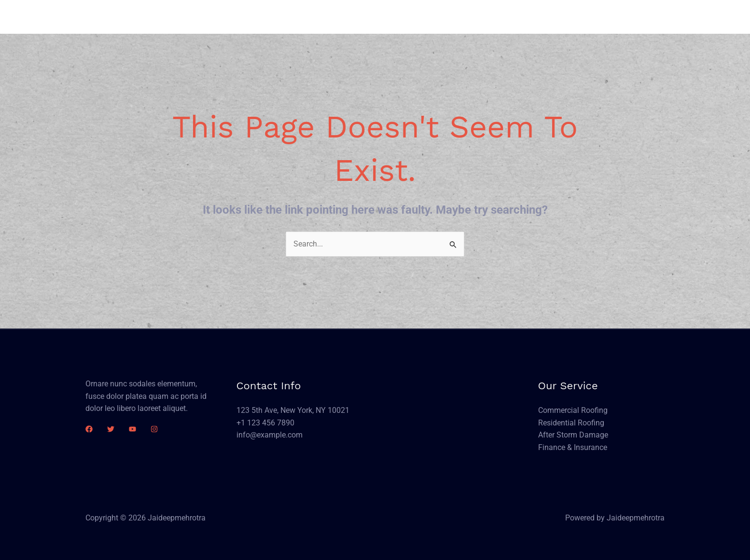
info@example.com (270, 435)
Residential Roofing (571, 423)
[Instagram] (154, 429)
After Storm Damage (573, 435)
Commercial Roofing (573, 410)
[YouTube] (132, 429)
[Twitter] (111, 429)
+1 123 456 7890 (265, 423)
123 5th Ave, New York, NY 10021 (293, 410)
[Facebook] (89, 429)
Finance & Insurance (573, 447)
